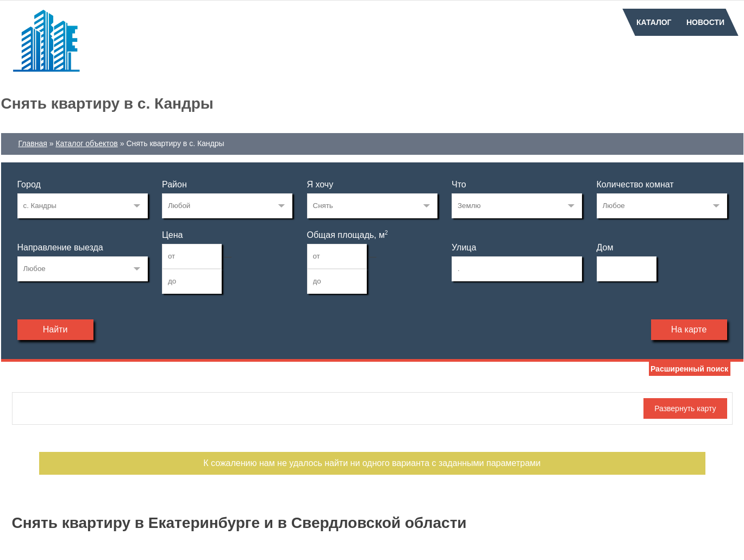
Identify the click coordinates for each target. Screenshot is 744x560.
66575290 (83, 206)
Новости (705, 22)
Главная (33, 143)
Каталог (654, 22)
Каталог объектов (86, 143)
